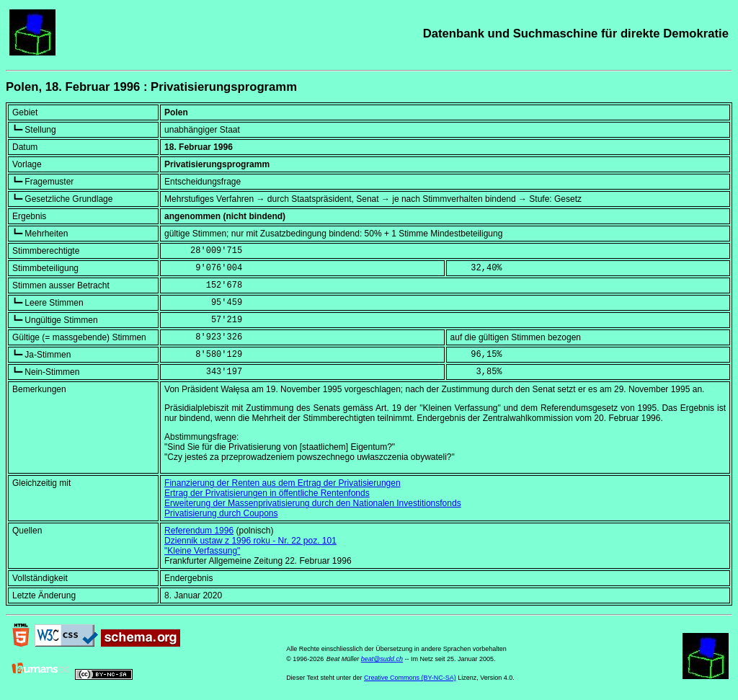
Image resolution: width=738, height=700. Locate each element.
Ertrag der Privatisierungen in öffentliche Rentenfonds (267, 493)
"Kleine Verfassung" (202, 551)
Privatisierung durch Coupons (221, 513)
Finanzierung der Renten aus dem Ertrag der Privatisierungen (283, 483)
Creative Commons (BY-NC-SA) (410, 678)
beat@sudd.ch (382, 659)
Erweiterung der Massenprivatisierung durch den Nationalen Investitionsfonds (313, 503)
